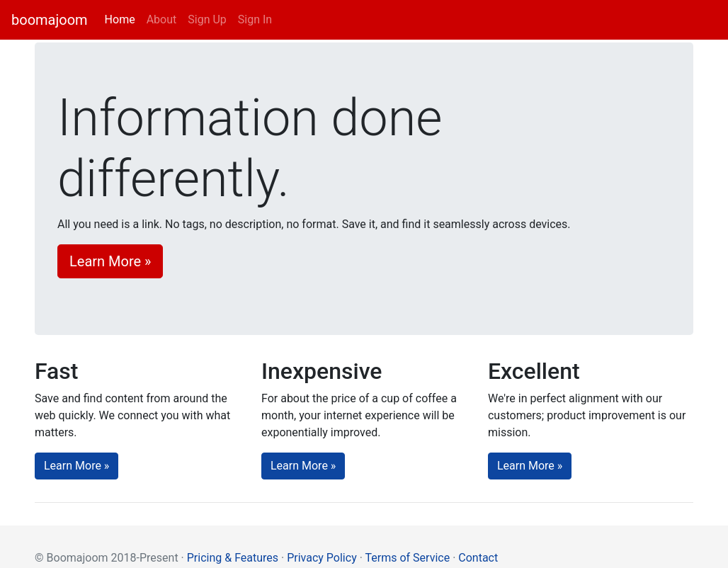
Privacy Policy (322, 558)
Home (123, 19)
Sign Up (207, 19)
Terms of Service (408, 558)
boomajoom (50, 20)
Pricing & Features (233, 558)
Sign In (255, 19)
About (162, 19)
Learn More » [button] (110, 261)
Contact (478, 558)
